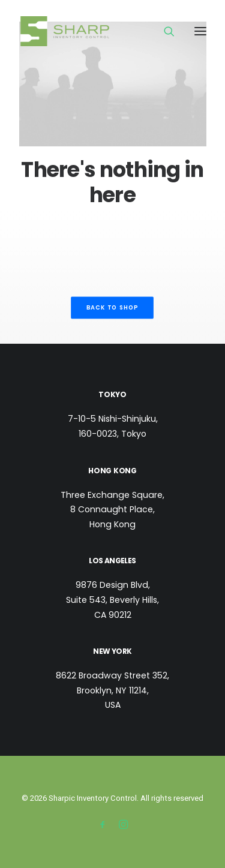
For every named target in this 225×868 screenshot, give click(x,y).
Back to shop (112, 308)
